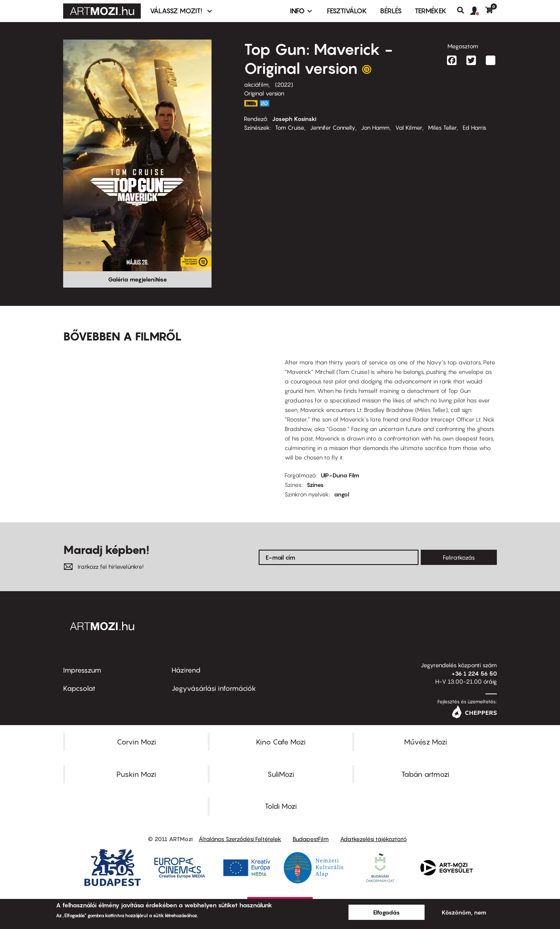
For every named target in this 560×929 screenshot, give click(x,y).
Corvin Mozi (136, 742)
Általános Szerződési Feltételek (240, 839)
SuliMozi (281, 774)
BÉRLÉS (391, 11)
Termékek (431, 11)
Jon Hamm (375, 127)
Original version (264, 93)
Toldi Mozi (281, 806)
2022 (284, 84)
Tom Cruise (290, 127)
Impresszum (82, 670)
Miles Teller (442, 127)
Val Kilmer (409, 127)
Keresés (464, 10)
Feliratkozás (459, 557)
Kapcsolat (79, 688)
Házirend (186, 670)
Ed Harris (474, 127)
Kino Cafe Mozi (281, 742)
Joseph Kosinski (294, 119)
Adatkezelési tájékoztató (373, 839)
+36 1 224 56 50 (474, 673)
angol (342, 494)
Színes (315, 485)
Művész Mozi (426, 742)
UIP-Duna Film (340, 475)
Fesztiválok (347, 11)
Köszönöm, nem (464, 912)
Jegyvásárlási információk (214, 688)
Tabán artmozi (425, 774)
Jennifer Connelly (333, 127)
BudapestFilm (311, 839)
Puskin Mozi (136, 774)
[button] (478, 11)
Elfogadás (387, 912)
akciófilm (256, 84)
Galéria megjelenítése (138, 279)
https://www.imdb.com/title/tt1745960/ (251, 103)
